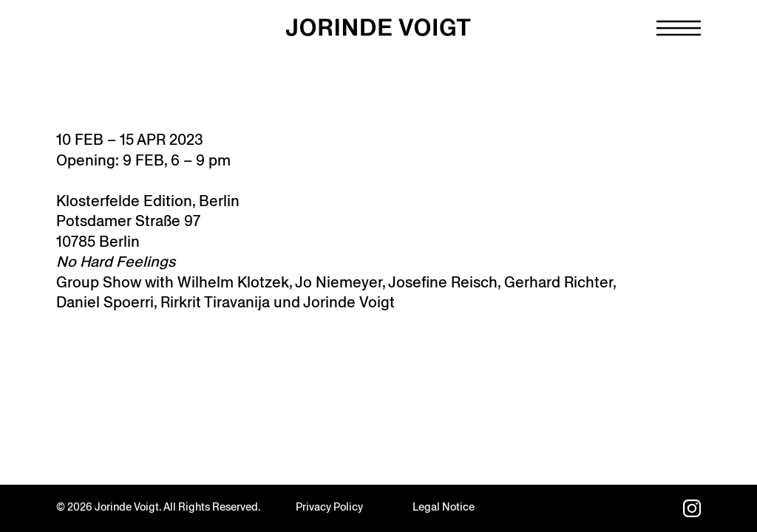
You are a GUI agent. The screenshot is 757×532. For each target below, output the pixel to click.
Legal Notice (444, 507)
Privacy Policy (329, 507)
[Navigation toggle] (679, 28)
